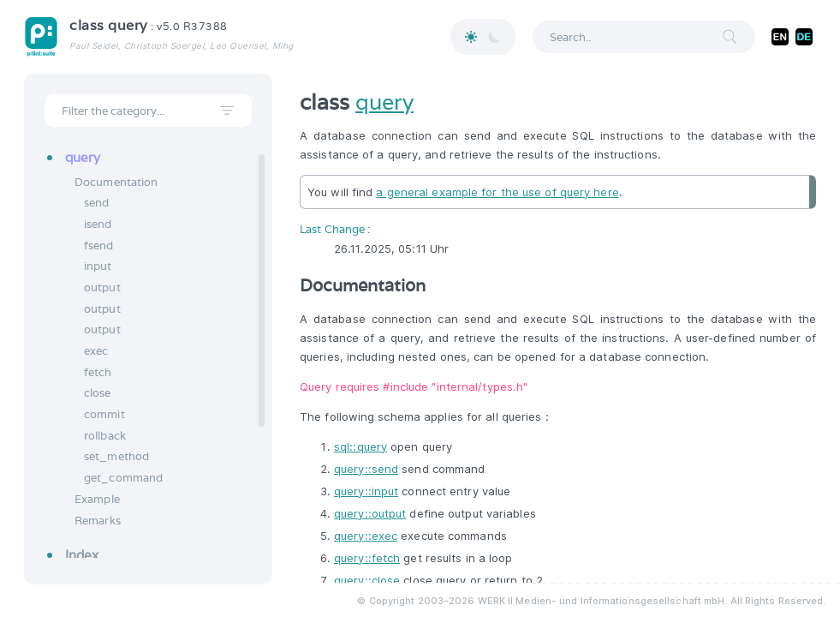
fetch (98, 372)
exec (96, 351)
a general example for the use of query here (497, 192)
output (102, 288)
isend (98, 224)
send (96, 203)
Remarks (98, 521)
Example (97, 499)
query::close (367, 580)
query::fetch (367, 558)
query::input (366, 491)
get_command (123, 478)
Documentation (116, 182)
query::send (366, 469)
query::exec (366, 536)
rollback (105, 436)
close (98, 393)
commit (104, 414)
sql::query (360, 446)
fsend (99, 246)
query (384, 102)
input (98, 266)
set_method (116, 456)
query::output (370, 513)
